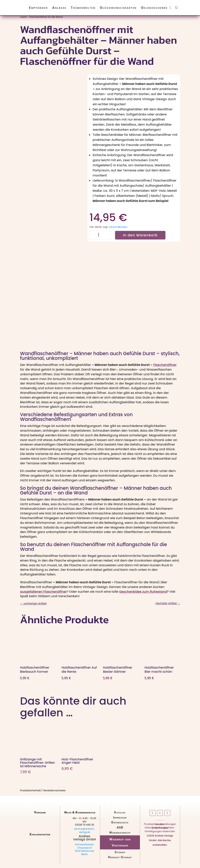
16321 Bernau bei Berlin (84, 853)
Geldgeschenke (154, 8)
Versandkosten (118, 227)
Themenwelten (83, 8)
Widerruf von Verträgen (120, 842)
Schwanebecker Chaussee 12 (84, 846)
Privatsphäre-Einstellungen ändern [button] (160, 825)
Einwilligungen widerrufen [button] (160, 832)
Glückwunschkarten (118, 8)
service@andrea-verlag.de (84, 830)
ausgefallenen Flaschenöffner (43, 592)
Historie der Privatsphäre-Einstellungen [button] (160, 828)
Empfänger (38, 8)
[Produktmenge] (100, 235)
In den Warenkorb (140, 235)
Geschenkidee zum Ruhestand (143, 592)
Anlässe (59, 8)
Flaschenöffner (165, 365)
